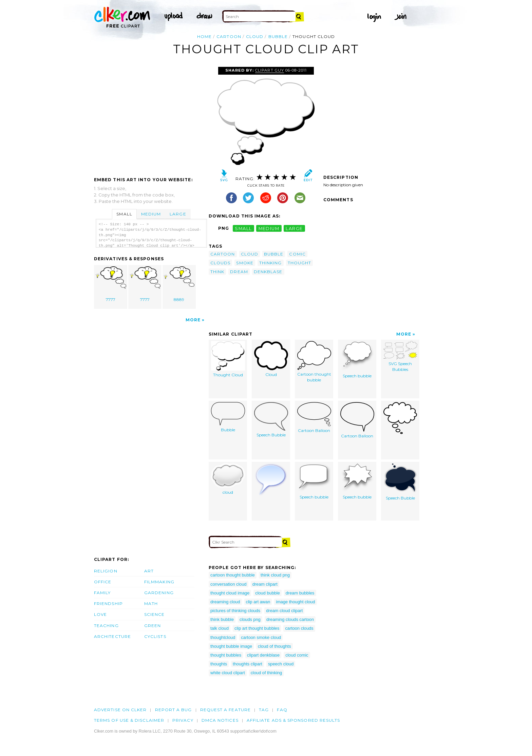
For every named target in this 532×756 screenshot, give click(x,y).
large (294, 228)
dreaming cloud (225, 602)
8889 (179, 284)
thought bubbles (226, 655)
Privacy (183, 720)
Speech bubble (357, 360)
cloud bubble (268, 593)
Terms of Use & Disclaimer (129, 720)
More (193, 320)
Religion (106, 571)
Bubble (228, 417)
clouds (220, 263)
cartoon (229, 36)
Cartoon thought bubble (314, 362)
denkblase (268, 272)
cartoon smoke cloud (261, 637)
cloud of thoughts (274, 646)
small (243, 228)
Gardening (159, 593)
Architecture (112, 636)
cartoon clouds (299, 628)
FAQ (282, 710)
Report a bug (174, 710)
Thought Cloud (228, 359)
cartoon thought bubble (233, 575)
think (217, 272)
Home (204, 36)
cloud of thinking (266, 673)
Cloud (271, 359)
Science (155, 614)
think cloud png (275, 575)
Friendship (108, 603)
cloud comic (297, 655)
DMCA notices (220, 720)
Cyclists (155, 636)
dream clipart (265, 584)
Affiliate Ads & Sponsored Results (293, 720)
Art (149, 571)
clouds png (250, 619)
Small (124, 214)
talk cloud (220, 628)
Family (102, 593)
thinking (271, 263)
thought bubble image (231, 646)
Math (151, 603)
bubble (278, 36)
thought (300, 263)
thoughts (219, 664)
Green (153, 626)
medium (269, 228)
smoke (245, 263)
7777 (111, 284)
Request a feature (225, 710)
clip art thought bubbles (257, 628)
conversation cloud (229, 584)
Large (178, 214)
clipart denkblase (263, 655)
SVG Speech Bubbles (400, 356)
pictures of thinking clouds (235, 611)
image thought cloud (295, 602)
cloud (255, 36)
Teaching (106, 626)
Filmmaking (159, 582)
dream (239, 272)
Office (103, 582)
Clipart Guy (269, 70)
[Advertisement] (151, 118)
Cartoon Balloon (314, 418)
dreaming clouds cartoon (290, 619)
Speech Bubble (271, 420)
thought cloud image (230, 593)
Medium (151, 214)
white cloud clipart (228, 673)
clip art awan (258, 602)
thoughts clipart (248, 664)
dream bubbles (300, 593)
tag (264, 710)
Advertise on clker (120, 710)
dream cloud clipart (284, 611)
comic (297, 254)
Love (100, 614)
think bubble (222, 619)
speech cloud (281, 664)
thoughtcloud (223, 637)
